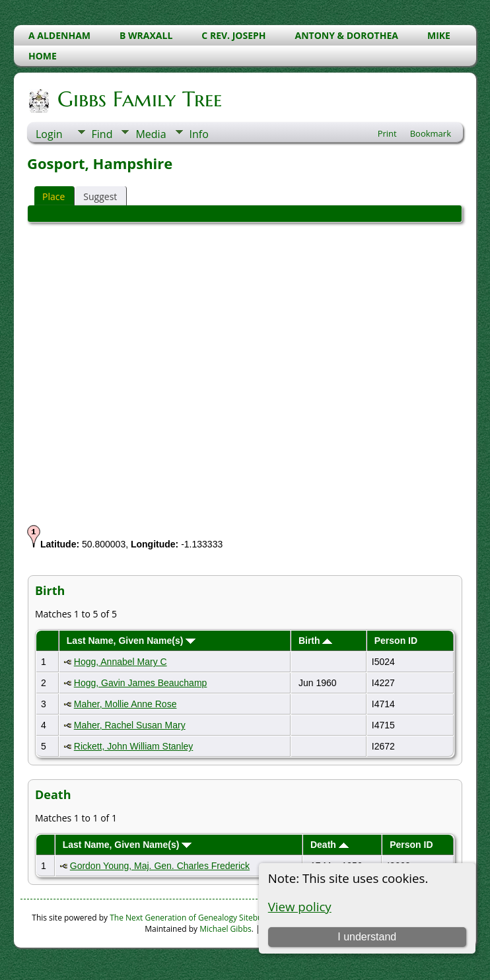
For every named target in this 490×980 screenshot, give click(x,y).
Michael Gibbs (226, 929)
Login (49, 134)
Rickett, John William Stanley (134, 746)
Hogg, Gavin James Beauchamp (141, 683)
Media (151, 134)
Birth (316, 641)
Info (199, 134)
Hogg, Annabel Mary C (121, 662)
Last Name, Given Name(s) (131, 641)
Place (53, 196)
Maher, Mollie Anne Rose (125, 704)
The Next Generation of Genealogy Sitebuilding (196, 918)
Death (330, 845)
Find (102, 134)
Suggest (100, 196)
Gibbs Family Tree (139, 99)
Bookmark (431, 133)
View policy (300, 906)
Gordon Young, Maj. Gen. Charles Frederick (160, 866)
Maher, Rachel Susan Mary (130, 725)
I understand (367, 937)
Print (387, 133)
